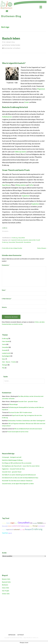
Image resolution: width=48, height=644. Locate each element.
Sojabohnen (26, 196)
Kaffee (31, 185)
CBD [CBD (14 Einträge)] (31, 523)
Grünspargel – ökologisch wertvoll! (12, 457)
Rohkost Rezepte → (42, 248)
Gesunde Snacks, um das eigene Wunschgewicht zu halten (18, 484)
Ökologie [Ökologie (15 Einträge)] (35, 526)
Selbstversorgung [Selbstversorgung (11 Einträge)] (25, 526)
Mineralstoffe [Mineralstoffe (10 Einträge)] (5, 526)
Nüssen (8, 185)
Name (4, 290)
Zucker (27, 102)
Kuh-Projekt (6, 591)
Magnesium (41, 89)
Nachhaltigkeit (6, 356)
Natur (4, 359)
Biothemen (5, 585)
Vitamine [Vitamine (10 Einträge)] (4, 530)
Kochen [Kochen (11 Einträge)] (10, 526)
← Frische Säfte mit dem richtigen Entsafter (11, 248)
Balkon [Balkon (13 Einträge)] (8, 523)
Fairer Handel (6, 341)
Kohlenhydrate (7, 117)
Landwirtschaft (6, 353)
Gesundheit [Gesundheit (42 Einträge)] (24, 523)
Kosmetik (5, 350)
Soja (4, 185)
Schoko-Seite (6, 594)
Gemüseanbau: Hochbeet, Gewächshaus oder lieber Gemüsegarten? (26, 421)
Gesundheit (21, 238)
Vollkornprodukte (20, 152)
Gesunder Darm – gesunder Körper (28, 401)
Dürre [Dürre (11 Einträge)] (16, 523)
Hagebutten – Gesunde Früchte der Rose (13, 469)
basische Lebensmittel (29, 240)
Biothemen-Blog (11, 16)
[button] (41, 7)
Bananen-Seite (6, 579)
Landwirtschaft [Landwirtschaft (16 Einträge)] (16, 526)
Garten (4, 344)
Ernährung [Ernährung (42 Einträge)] (37, 529)
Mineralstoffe (19, 242)
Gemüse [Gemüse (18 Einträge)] (40, 523)
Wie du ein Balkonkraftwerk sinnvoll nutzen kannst (28, 429)
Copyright (21, 635)
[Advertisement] (24, 615)
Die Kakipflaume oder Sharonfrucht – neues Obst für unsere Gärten (21, 466)
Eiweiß (38, 240)
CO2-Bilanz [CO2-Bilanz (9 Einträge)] (4, 523)
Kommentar (6, 265)
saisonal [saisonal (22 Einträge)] (17, 529)
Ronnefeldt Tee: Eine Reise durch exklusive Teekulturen (17, 481)
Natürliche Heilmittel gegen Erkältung (12, 460)
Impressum (12, 635)
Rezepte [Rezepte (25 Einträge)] (28, 529)
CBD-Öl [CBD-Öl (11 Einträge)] (10, 533)
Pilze (3, 368)
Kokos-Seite (6, 588)
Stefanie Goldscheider (12, 45)
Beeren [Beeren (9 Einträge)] (44, 523)
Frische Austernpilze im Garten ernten (18, 432)
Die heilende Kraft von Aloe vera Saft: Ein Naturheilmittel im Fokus (20, 478)
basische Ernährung (17, 240)
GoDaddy (41, 638)
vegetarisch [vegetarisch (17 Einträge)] (10, 530)
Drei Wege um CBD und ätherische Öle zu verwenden (17, 463)
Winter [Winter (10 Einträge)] (31, 526)
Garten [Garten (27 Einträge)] (5, 533)
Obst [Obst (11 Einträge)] (24, 530)
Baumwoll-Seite (6, 582)
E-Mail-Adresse (7, 299)
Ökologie (5, 365)
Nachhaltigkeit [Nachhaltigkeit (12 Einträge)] (41, 526)
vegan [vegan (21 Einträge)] (12, 523)
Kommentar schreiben (12, 48)
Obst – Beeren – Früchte (9, 362)
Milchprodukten (21, 185)
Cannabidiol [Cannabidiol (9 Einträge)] (35, 523)
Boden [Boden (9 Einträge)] (21, 530)
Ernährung (15, 238)
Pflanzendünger (13, 404)
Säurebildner (27, 242)
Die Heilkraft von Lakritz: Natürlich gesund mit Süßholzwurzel (19, 475)
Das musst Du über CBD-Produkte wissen (20, 412)
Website (4, 307)
